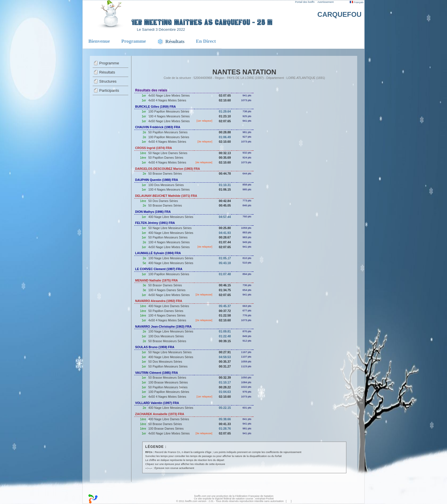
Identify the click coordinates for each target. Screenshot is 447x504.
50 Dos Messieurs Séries (165, 362)
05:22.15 (225, 408)
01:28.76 (225, 428)
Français (357, 2)
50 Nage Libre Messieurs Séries (170, 228)
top (288, 501)
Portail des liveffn (305, 2)
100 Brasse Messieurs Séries (168, 382)
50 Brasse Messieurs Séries (167, 341)
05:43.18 (225, 263)
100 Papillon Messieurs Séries (169, 111)
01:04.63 (225, 392)
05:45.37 (225, 306)
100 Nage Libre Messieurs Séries (171, 258)
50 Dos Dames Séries (163, 201)
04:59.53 (225, 357)
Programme (134, 41)
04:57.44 (225, 217)
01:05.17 (225, 258)
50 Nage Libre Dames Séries (168, 153)
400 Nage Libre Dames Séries (169, 306)
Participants (109, 90)
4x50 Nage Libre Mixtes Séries (169, 95)
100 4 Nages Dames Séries (167, 290)
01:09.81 (225, 331)
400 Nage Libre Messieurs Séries (171, 217)
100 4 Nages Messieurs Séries (169, 116)
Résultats (107, 72)
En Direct (206, 41)
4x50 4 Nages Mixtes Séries (167, 100)
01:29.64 (225, 111)
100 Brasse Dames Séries (166, 428)
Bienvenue (99, 41)
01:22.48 (225, 336)
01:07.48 (225, 274)
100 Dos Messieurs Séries (166, 185)
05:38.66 (225, 419)
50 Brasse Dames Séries (165, 174)
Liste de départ (226, 490)
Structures (108, 81)
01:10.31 (225, 185)
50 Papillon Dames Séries (166, 158)
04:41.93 (225, 233)
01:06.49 (225, 137)
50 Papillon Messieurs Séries (168, 132)
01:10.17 (225, 382)
